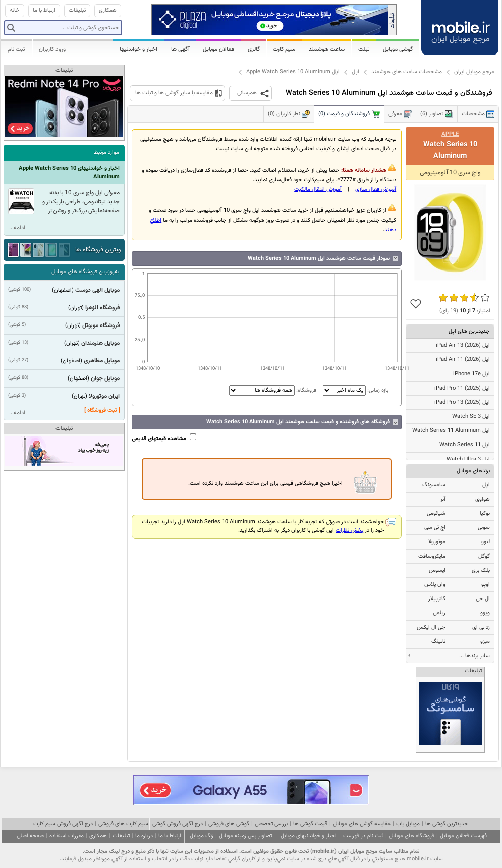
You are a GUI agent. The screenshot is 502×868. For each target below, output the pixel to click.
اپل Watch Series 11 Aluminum (451, 431)
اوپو (486, 585)
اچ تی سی (435, 528)
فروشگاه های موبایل (412, 836)
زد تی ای (481, 628)
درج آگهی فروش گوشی (178, 824)
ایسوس (437, 571)
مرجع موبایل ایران (474, 72)
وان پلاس (435, 585)
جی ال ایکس (431, 628)
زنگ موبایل (202, 836)
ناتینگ (438, 642)
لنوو (486, 542)
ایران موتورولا (104, 396)
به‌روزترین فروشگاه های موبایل (85, 272)
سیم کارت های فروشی (123, 824)
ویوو (485, 613)
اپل (355, 72)
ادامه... (17, 228)
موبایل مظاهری (102, 361)
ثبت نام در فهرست (363, 836)
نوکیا (485, 513)
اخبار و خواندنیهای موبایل (309, 836)
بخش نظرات (349, 531)
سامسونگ (434, 485)
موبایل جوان (105, 378)
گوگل (484, 556)
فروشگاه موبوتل (101, 325)
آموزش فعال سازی (376, 189)
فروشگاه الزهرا (102, 308)
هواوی (483, 499)
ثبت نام (16, 49)
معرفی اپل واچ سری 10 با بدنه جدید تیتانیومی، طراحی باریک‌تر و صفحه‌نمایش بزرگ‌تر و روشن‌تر (81, 202)
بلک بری (481, 571)
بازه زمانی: (355, 390)
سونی (484, 528)
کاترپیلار (437, 599)
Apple (450, 134)
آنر (443, 499)
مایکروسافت (432, 556)
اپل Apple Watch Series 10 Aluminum (293, 72)
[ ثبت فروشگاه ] (102, 411)
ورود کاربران (52, 49)
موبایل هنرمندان (100, 343)
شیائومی (436, 513)
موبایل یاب (408, 824)
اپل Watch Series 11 (465, 445)
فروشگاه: (273, 390)
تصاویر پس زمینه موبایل (245, 836)
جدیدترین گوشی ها (447, 824)
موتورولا (437, 542)
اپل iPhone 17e (471, 374)
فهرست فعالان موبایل (463, 836)
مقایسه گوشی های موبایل (362, 824)
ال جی (483, 599)
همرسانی (247, 93)
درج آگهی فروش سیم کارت (63, 824)
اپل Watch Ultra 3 (468, 459)
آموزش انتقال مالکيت (318, 189)
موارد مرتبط (106, 153)
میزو (485, 642)
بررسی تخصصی (271, 824)
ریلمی (439, 613)
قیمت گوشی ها (310, 824)
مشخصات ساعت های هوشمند (407, 72)
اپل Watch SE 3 (471, 417)
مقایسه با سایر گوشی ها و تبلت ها (174, 93)
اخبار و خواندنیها (138, 49)
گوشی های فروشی (229, 824)
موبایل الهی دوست (97, 290)
